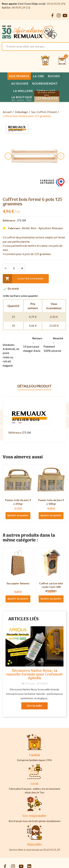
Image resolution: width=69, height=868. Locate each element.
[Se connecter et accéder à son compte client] (45, 61)
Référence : (10, 220)
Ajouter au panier (23, 279)
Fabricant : (15, 228)
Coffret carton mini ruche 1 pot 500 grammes (51, 587)
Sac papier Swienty (18, 583)
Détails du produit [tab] (34, 386)
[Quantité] (14, 268)
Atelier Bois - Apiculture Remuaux (42, 228)
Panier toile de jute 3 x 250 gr (18, 502)
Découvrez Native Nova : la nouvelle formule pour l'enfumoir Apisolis (35, 675)
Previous (8, 156)
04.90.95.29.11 (20, 8)
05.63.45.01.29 (55, 4)
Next (61, 156)
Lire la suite (34, 706)
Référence (15, 432)
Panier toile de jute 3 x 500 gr (51, 502)
